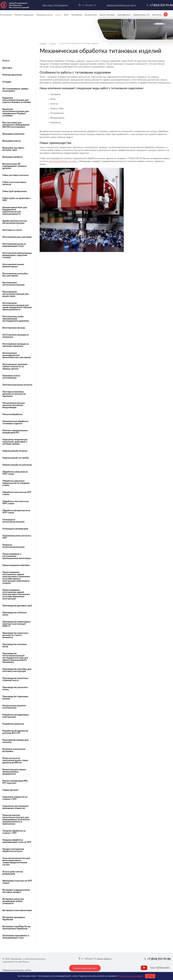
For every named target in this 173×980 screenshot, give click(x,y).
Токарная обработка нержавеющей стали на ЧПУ (17, 841)
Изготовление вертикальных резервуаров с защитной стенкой (17, 255)
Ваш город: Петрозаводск (55, 5)
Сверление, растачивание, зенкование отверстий (16, 807)
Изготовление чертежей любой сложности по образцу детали (15, 366)
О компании (6, 15)
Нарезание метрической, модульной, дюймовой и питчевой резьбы (15, 442)
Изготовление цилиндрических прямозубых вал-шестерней (17, 355)
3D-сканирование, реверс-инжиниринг (16, 90)
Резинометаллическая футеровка (14, 750)
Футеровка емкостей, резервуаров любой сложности (13, 901)
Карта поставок (107, 15)
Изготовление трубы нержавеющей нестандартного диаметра (16, 319)
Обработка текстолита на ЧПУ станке (15, 502)
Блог (66, 15)
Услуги (53, 43)
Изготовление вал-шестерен (17, 237)
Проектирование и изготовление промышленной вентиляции (17, 556)
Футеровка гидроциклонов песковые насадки (16, 891)
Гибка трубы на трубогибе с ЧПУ (17, 199)
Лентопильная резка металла (17, 385)
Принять (150, 976)
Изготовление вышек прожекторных (13, 265)
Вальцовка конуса (12, 141)
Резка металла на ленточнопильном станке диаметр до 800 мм (15, 760)
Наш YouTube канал (160, 967)
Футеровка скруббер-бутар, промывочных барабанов (17, 927)
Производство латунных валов (15, 645)
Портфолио (77, 15)
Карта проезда (104, 958)
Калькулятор (91, 15)
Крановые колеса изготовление (11, 377)
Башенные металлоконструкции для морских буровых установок (17, 100)
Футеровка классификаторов (17, 910)
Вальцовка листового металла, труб (13, 149)
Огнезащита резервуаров (15, 529)
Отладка (7, 82)
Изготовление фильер (14, 328)
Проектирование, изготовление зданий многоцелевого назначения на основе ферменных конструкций (16, 594)
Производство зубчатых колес (14, 614)
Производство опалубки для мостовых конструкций (17, 670)
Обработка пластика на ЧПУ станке (17, 493)
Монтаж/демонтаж (12, 75)
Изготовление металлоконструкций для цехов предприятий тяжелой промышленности (17, 306)
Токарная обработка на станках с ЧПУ (14, 832)
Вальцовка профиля (12, 157)
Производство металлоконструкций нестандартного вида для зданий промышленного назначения (15, 658)
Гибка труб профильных (15, 191)
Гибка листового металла (15, 175)
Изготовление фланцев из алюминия (16, 336)
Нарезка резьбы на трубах (16, 458)
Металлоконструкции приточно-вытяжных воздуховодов (14, 405)
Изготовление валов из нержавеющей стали (14, 245)
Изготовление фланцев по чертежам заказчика (16, 345)
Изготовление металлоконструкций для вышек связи (16, 294)
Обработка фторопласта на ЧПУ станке (16, 511)
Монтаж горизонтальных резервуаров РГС (15, 431)
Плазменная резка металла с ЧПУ (17, 537)
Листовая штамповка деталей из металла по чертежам (14, 394)
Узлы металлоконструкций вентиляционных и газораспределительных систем (16, 861)
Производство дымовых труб (17, 605)
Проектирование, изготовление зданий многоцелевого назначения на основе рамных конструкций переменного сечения (16, 577)
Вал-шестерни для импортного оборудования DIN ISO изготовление (16, 125)
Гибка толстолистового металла (14, 183)
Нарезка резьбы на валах (15, 451)
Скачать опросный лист (85, 968)
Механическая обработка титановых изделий (15, 422)
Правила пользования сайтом (17, 970)
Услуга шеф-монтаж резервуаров (13, 873)
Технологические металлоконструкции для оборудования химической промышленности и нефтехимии (16, 819)
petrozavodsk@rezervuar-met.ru (63, 161)
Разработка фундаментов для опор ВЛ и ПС (15, 732)
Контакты (157, 15)
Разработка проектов (13, 724)
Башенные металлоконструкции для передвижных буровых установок (16, 112)
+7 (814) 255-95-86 (161, 5)
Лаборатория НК (141, 15)
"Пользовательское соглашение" (131, 976)
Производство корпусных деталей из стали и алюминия (15, 635)
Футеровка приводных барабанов (14, 918)
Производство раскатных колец (15, 688)
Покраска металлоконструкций (13, 546)
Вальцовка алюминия (13, 134)
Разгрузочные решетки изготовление (14, 707)
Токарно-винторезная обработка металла (13, 850)
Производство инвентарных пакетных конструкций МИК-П (16, 624)
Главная (43, 43)
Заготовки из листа (12, 230)
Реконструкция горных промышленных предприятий (14, 772)
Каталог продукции (24, 15)
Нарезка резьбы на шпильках (17, 465)
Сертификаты (124, 15)
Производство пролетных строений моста (15, 679)
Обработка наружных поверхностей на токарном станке (16, 483)
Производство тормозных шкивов (15, 697)
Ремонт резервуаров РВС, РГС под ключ (15, 782)
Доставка (7, 68)
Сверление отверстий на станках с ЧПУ (15, 798)
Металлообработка (12, 414)
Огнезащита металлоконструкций (13, 521)
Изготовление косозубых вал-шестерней (15, 274)
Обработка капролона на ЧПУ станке (15, 473)
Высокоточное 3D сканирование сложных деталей (14, 166)
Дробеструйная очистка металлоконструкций (15, 222)
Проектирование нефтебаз (16, 565)
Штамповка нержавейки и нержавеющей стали (16, 937)
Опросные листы (44, 15)
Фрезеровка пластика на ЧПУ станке (17, 882)
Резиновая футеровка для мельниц (15, 741)
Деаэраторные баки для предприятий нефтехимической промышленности (15, 211)
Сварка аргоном (10, 790)
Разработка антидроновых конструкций (16, 716)
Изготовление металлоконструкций (13, 284)
